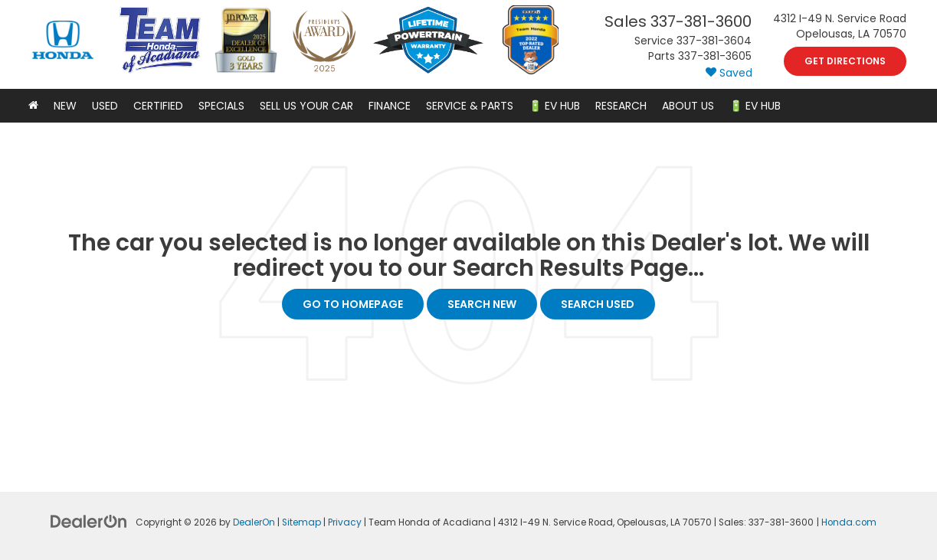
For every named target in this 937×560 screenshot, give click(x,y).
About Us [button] (688, 106)
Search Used (598, 304)
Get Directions (845, 61)
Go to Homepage (353, 304)
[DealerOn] (89, 521)
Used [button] (105, 106)
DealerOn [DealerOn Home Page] (254, 522)
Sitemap (301, 522)
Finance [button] (390, 106)
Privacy (345, 522)
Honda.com (849, 522)
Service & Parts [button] (470, 106)
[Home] (33, 106)
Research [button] (621, 106)
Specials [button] (221, 106)
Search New (482, 304)
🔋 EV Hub (554, 106)
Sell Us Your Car (306, 106)
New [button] (65, 106)
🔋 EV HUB (755, 106)
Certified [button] (158, 106)
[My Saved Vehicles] (729, 73)
